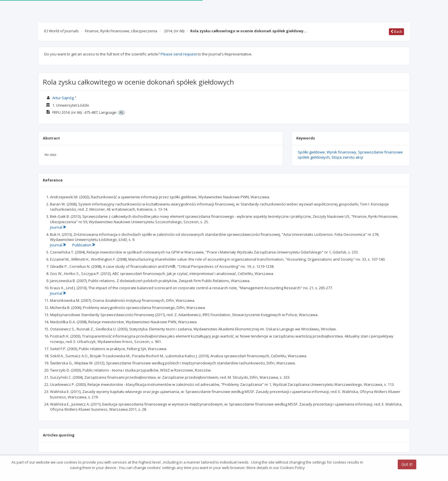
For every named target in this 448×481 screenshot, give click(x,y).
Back (396, 31)
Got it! (407, 464)
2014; (174, 31)
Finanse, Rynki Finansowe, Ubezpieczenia (121, 31)
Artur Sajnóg (63, 98)
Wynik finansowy (341, 152)
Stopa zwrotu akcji (347, 157)
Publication (84, 245)
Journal (58, 227)
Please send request (179, 54)
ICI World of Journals (61, 31)
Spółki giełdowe (311, 152)
